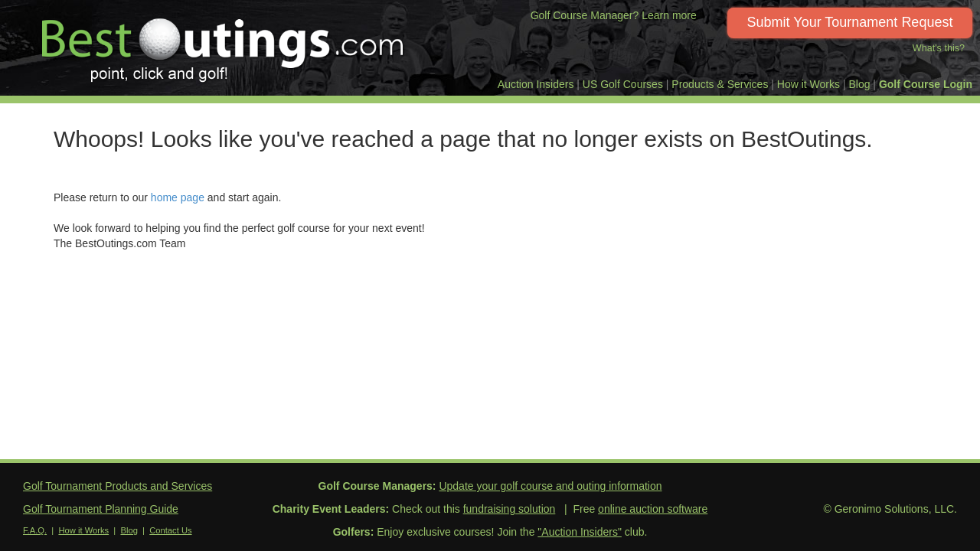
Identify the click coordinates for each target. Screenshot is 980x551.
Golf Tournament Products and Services (118, 486)
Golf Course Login (926, 84)
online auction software (653, 509)
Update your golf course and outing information (550, 486)
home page (178, 197)
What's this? (939, 48)
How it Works (808, 84)
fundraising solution (510, 509)
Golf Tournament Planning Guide (101, 509)
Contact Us (170, 530)
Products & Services (720, 84)
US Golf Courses (623, 84)
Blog (859, 84)
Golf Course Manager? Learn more (614, 15)
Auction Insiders (536, 84)
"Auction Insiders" (580, 532)
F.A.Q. (35, 530)
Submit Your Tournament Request (850, 22)
